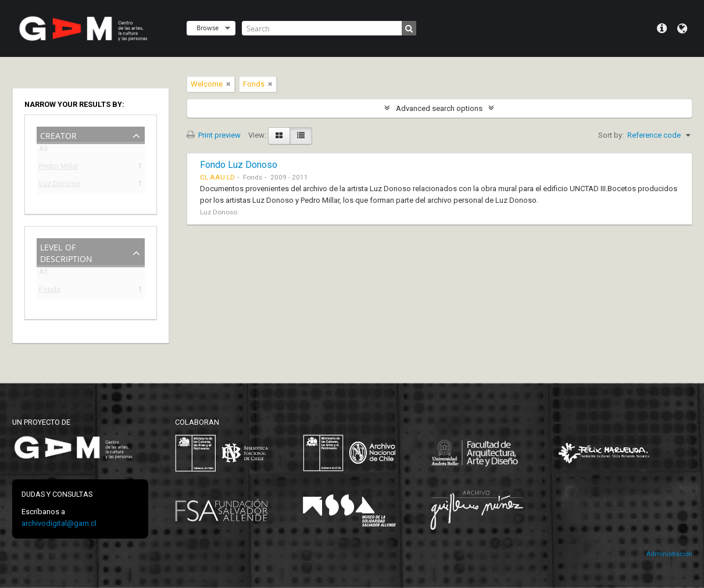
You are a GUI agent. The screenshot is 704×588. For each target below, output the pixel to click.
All (43, 151)
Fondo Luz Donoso (239, 165)
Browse (208, 28)
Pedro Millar (59, 168)
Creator (58, 135)
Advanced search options (439, 108)
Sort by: (611, 135)
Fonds (50, 291)
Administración (669, 554)
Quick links (662, 28)
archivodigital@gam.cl (59, 523)
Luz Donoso (60, 185)
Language (682, 28)
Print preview (214, 135)
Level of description (66, 252)
